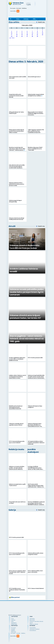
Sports (31, 623)
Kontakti (19, 8)
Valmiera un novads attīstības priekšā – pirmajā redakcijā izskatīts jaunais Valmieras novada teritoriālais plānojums (17, 469)
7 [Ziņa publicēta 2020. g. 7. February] (32, 31)
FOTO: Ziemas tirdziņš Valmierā (36, 588)
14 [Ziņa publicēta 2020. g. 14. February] (32, 33)
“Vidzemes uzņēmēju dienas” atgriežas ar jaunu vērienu (16, 424)
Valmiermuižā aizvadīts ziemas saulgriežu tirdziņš (36, 554)
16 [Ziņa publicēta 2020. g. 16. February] (42, 33)
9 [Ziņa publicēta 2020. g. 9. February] (42, 31)
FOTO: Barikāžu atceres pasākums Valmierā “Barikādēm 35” (17, 590)
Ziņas (18, 19)
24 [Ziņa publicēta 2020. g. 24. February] (12, 36)
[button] (18, 14)
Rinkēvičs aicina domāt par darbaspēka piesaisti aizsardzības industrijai (16, 407)
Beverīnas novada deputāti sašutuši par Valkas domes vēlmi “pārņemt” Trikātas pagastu (17, 149)
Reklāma (24, 8)
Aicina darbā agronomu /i (34, 77)
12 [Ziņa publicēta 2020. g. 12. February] (22, 33)
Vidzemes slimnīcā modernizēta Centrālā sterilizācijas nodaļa (25, 247)
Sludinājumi (14, 623)
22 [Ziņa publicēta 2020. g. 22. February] (37, 35)
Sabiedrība (32, 619)
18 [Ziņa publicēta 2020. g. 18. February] (17, 35)
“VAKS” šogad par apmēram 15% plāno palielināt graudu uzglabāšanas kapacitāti (36, 131)
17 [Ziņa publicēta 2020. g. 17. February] (12, 35)
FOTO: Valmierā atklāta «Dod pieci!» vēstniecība (35, 571)
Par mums (13, 8)
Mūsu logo (14, 632)
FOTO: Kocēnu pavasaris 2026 (35, 358)
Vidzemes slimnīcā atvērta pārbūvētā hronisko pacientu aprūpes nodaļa (17, 184)
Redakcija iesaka (16, 449)
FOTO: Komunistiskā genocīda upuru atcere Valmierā (17, 442)
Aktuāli (12, 226)
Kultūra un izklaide (34, 624)
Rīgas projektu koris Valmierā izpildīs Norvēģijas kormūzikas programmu (36, 113)
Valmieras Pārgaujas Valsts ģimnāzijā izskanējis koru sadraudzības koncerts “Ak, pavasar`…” (35, 426)
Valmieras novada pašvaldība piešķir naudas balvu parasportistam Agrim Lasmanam (27, 292)
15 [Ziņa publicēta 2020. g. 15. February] (37, 33)
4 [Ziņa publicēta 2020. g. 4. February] (17, 31)
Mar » (13, 38)
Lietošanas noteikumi (35, 629)
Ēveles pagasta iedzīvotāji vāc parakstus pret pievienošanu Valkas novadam (17, 131)
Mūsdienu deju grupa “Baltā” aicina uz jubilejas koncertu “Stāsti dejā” (35, 149)
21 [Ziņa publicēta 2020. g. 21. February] (32, 35)
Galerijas (26, 19)
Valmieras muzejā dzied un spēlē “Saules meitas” (17, 485)
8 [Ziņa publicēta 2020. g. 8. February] (37, 31)
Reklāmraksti (14, 624)
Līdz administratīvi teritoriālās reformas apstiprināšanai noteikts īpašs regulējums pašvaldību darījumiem (17, 167)
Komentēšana (33, 631)
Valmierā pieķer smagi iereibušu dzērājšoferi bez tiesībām (36, 95)
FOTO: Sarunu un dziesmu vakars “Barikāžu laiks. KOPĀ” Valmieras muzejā (17, 572)
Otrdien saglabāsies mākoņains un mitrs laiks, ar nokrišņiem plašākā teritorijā (17, 359)
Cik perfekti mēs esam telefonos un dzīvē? (17, 503)
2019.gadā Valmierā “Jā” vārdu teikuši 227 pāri (16, 113)
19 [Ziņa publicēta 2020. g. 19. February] (22, 35)
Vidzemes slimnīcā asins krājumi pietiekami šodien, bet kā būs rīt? (25, 317)
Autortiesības (33, 628)
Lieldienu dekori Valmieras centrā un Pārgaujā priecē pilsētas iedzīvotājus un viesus (17, 377)
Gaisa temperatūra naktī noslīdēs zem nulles (18, 77)
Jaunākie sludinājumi (33, 451)
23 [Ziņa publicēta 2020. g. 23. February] (42, 35)
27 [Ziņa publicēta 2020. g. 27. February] (27, 36)
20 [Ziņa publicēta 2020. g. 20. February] (27, 35)
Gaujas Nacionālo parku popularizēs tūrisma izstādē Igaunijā (16, 96)
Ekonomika (32, 620)
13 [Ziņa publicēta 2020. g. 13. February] (27, 33)
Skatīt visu (41, 22)
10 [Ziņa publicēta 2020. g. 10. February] (12, 33)
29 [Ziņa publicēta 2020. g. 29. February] (37, 36)
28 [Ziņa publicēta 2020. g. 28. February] (32, 36)
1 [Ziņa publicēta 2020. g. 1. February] (37, 30)
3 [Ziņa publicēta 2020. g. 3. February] (12, 31)
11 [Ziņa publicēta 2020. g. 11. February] (17, 33)
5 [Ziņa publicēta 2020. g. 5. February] (22, 31)
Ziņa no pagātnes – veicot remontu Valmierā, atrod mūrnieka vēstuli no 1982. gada (27, 339)
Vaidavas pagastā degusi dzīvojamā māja (15, 201)
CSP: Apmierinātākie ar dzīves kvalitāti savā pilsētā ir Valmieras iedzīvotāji (36, 443)
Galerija (12, 510)
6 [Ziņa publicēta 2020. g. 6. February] (27, 31)
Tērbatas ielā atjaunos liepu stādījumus (35, 407)
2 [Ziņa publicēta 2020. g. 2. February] (42, 30)
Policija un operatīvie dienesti (36, 621)
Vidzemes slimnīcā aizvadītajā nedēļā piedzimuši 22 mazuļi (17, 219)
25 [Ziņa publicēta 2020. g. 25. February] (17, 36)
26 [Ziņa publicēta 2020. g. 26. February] (22, 36)
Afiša (34, 19)
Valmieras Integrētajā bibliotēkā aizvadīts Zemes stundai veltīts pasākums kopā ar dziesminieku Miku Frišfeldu (36, 377)
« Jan (10, 38)
